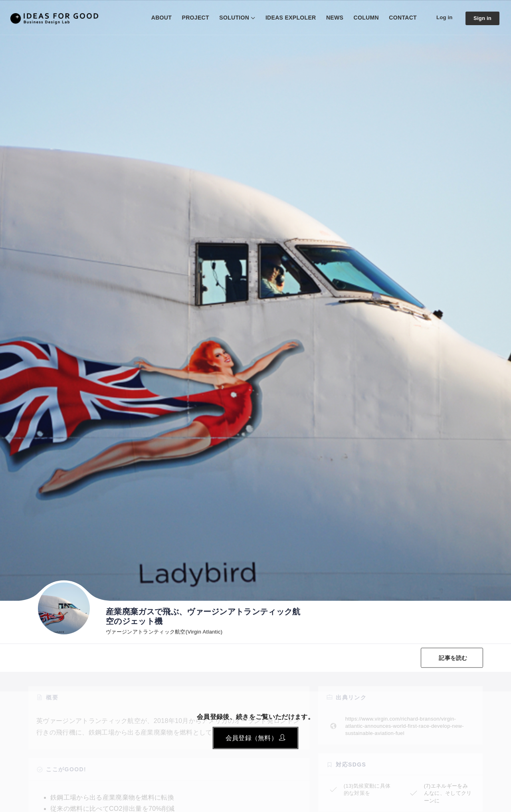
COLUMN (363, 18)
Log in (443, 17)
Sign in (482, 18)
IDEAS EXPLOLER (288, 18)
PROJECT (193, 18)
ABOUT (159, 18)
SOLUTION (232, 18)
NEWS (332, 18)
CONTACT (400, 18)
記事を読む (452, 658)
